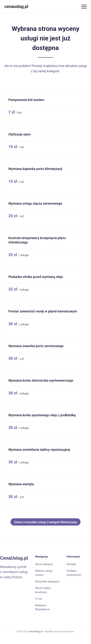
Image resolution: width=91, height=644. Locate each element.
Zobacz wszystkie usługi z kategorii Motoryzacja (45, 522)
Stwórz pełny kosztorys (43, 590)
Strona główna (44, 564)
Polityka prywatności (74, 573)
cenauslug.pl (16, 7)
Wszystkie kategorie (47, 582)
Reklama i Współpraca (42, 607)
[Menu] (84, 7)
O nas (39, 599)
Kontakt (71, 564)
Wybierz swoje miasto (44, 573)
